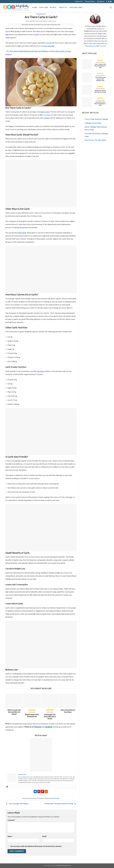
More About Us (90, 46)
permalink (57, 798)
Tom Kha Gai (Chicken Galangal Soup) (96, 135)
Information (41, 14)
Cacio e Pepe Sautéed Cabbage (96, 119)
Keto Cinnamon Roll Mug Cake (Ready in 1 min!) (100, 66)
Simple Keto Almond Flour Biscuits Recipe (100, 91)
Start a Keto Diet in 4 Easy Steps (68, 711)
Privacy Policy (90, 1)
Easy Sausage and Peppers (17, 804)
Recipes (54, 7)
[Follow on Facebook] (107, 2)
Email (45, 836)
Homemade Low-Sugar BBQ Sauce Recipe (50, 716)
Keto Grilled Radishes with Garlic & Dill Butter (31, 51)
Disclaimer (101, 1)
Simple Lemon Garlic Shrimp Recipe (32, 715)
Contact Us (79, 1)
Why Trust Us (101, 46)
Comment (11, 820)
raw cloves (41, 371)
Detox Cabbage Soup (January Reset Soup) (96, 128)
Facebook (48, 727)
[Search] (111, 8)
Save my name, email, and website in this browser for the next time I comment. (36, 846)
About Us (64, 7)
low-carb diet (49, 46)
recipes (47, 118)
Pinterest (38, 727)
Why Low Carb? (77, 7)
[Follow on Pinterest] (111, 2)
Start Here (43, 7)
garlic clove (45, 112)
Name (10, 836)
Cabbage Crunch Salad (93, 123)
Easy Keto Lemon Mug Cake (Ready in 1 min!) (100, 104)
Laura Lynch (52, 21)
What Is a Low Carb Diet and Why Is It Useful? (14, 712)
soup (71, 497)
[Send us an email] (109, 2)
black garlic (22, 233)
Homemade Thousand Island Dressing (60, 804)
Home (35, 7)
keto (11, 147)
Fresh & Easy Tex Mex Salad (95, 140)
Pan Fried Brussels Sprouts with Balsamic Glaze (100, 79)
